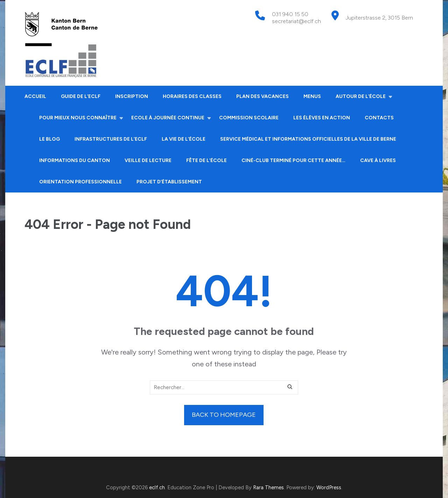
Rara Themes (268, 488)
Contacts (379, 118)
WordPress (329, 488)
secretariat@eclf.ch (296, 21)
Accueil (35, 96)
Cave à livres (378, 160)
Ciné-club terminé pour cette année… (293, 160)
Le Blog (50, 139)
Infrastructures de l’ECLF (111, 139)
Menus (312, 96)
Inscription (132, 96)
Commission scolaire (249, 118)
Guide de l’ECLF (81, 96)
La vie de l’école (184, 139)
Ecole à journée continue (168, 118)
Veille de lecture (148, 160)
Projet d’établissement (169, 182)
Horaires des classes (192, 96)
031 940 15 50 (290, 14)
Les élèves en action (322, 118)
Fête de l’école (206, 160)
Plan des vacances (262, 96)
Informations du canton (75, 160)
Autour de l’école (361, 96)
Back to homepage (224, 415)
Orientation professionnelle (80, 182)
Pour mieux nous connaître (78, 118)
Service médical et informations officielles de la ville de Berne (308, 139)
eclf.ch (157, 488)
